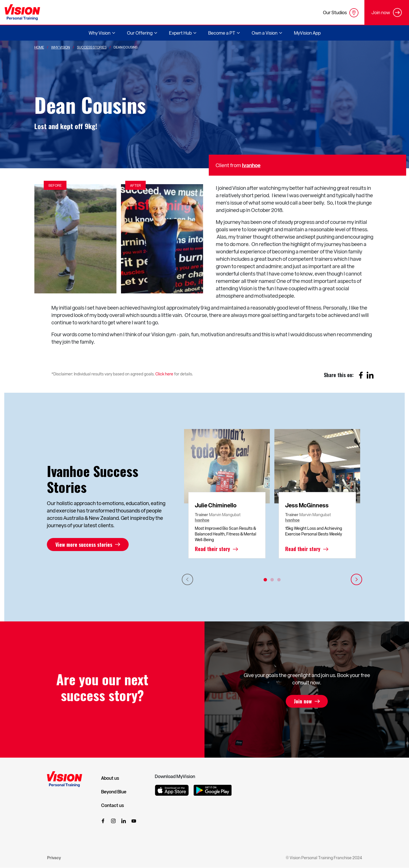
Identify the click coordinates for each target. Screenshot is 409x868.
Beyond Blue (114, 792)
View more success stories (84, 545)
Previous (187, 579)
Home (39, 47)
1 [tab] (265, 580)
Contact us (112, 805)
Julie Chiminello (216, 505)
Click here (164, 374)
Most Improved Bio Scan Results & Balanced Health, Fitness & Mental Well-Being (226, 534)
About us (110, 778)
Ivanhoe (251, 165)
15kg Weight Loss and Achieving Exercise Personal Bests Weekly (314, 531)
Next (356, 579)
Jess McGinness (307, 505)
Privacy (54, 858)
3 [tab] (279, 580)
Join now (303, 701)
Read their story (212, 549)
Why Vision (60, 47)
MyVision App (307, 33)
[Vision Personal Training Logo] (22, 12)
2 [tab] (272, 580)
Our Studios (341, 13)
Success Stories (92, 47)
